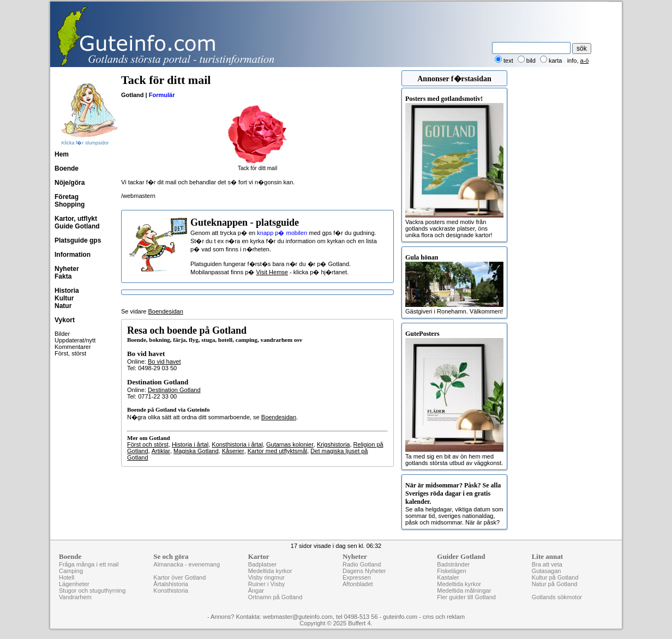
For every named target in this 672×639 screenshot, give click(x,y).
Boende (67, 168)
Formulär (162, 95)
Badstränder (453, 564)
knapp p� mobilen (282, 233)
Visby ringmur (266, 577)
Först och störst (148, 444)
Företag (67, 197)
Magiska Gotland (196, 451)
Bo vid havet (164, 361)
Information (73, 255)
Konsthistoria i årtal (237, 444)
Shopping (70, 204)
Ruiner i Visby (267, 584)
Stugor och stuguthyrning (92, 590)
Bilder (62, 334)
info (572, 61)
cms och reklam (444, 617)
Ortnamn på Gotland (275, 597)
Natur (63, 306)
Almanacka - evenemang (187, 564)
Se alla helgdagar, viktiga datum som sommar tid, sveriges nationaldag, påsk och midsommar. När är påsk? (454, 504)
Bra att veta (547, 564)
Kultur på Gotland (555, 577)
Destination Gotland (174, 390)
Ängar (256, 590)
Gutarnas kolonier (290, 444)
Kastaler (448, 577)
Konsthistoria (171, 590)
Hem (62, 154)
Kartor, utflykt (76, 219)
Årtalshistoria (171, 584)
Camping (71, 571)
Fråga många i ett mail (89, 564)
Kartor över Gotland (179, 577)
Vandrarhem (75, 597)
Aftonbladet (358, 584)
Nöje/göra (70, 183)
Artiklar (161, 451)
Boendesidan (166, 311)
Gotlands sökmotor (557, 597)
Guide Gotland (77, 226)
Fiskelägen (451, 571)
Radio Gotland (362, 564)
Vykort (65, 320)
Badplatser (263, 564)
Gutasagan (547, 571)
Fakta (63, 276)
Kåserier (233, 451)
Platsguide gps (78, 240)
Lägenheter (74, 584)
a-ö (585, 61)
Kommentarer (73, 347)
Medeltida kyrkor (270, 571)
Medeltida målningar (464, 590)
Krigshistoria (334, 444)
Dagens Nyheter (364, 571)
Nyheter (67, 269)
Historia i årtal (190, 444)
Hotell (67, 577)
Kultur (64, 298)
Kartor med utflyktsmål (277, 451)
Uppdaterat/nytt (75, 340)
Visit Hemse (272, 272)
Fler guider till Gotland (466, 597)
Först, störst (70, 353)
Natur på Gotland (555, 584)
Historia (67, 291)
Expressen (357, 577)
